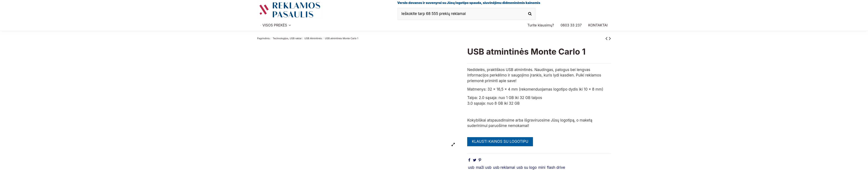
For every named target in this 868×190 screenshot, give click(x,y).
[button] (571, 25)
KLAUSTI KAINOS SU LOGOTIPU (500, 141)
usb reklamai (504, 167)
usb (471, 167)
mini (542, 167)
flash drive (556, 167)
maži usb (484, 167)
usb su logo (527, 167)
